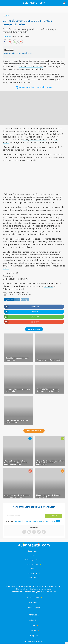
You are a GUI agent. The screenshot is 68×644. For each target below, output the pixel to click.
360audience (40, 641)
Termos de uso (32, 564)
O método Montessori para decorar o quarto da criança (48, 390)
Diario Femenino (34, 608)
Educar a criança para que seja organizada (18, 390)
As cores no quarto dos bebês (49, 360)
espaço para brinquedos (35, 140)
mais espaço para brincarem (48, 210)
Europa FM (34, 636)
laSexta (33, 625)
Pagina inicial (9, 300)
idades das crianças (46, 77)
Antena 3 (33, 620)
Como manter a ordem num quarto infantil (17, 421)
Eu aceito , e (32, 521)
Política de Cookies (50, 521)
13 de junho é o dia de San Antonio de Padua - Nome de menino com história (16, 463)
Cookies (33, 555)
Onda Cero (33, 630)
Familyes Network (33, 597)
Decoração (48, 286)
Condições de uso (37, 521)
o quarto (58, 61)
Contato (33, 569)
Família (6, 16)
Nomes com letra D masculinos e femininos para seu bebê (17, 496)
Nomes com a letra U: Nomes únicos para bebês (48, 496)
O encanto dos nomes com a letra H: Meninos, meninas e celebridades (50, 463)
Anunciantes (32, 573)
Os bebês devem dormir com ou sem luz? (17, 359)
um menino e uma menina (31, 66)
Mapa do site (34, 577)
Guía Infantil (33, 602)
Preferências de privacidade (22, 521)
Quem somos (33, 551)
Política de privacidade (33, 560)
